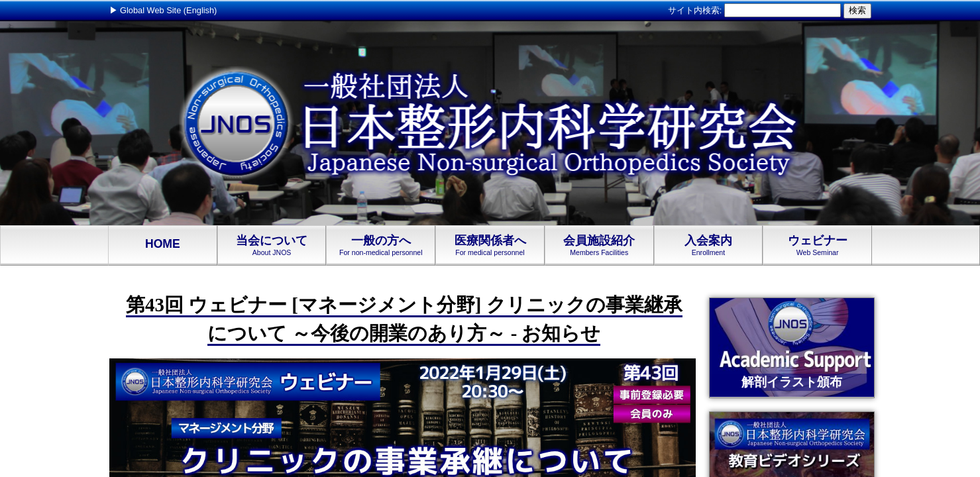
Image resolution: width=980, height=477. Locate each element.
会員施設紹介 (599, 245)
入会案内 (709, 245)
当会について (272, 245)
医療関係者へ (490, 245)
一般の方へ (381, 245)
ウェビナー (817, 245)
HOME (163, 245)
